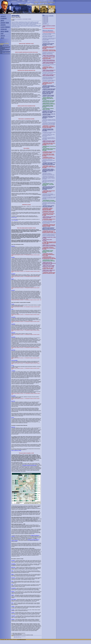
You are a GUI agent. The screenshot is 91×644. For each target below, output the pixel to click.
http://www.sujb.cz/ (17, 636)
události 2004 (46, 21)
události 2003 (46, 21)
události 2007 (46, 18)
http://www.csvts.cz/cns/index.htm (20, 637)
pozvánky (45, 23)
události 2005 (46, 20)
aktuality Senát (46, 24)
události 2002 (46, 22)
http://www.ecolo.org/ (17, 638)
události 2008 (46, 17)
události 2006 (46, 19)
